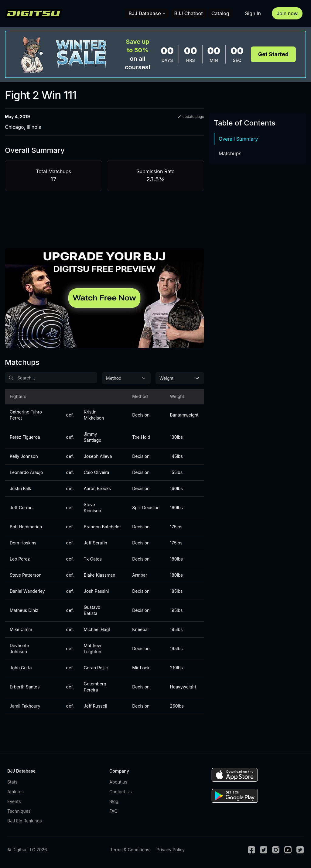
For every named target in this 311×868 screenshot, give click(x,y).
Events (14, 801)
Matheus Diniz (24, 610)
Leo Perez (20, 559)
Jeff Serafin (96, 543)
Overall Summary (238, 139)
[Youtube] (288, 850)
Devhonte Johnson (19, 648)
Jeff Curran (21, 508)
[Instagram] (276, 850)
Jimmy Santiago (93, 437)
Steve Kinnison (92, 508)
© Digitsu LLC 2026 (27, 850)
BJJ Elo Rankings (25, 821)
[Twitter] (264, 850)
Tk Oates (93, 559)
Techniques (19, 811)
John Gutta (21, 668)
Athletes (15, 792)
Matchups (230, 153)
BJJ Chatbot (189, 13)
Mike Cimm (21, 629)
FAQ (113, 811)
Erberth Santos (25, 687)
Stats (12, 782)
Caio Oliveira (97, 472)
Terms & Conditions (130, 850)
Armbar (140, 575)
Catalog (220, 13)
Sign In (253, 13)
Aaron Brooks (97, 488)
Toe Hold (141, 437)
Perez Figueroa (25, 437)
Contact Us (121, 792)
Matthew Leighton (92, 648)
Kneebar (141, 629)
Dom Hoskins (23, 543)
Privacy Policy (171, 850)
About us (118, 782)
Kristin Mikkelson (94, 415)
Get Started (273, 54)
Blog (114, 801)
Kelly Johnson (24, 456)
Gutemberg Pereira (95, 687)
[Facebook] (251, 850)
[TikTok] (300, 850)
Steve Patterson (26, 575)
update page (191, 117)
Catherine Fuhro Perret (26, 415)
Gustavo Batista (92, 610)
